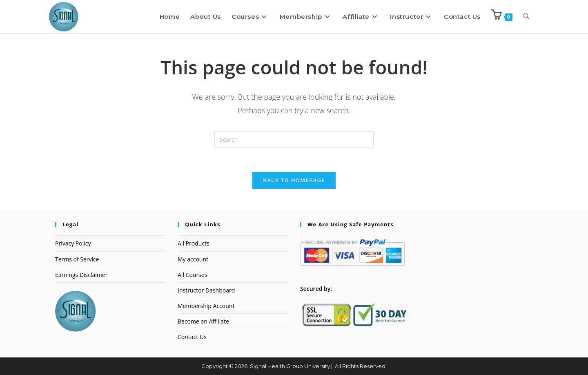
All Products (194, 244)
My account (193, 259)
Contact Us (192, 337)
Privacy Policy (73, 244)
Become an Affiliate (203, 322)
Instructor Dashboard (206, 291)
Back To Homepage (294, 181)
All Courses (192, 275)
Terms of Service (77, 259)
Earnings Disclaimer (81, 275)
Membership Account (206, 306)
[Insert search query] (294, 139)
